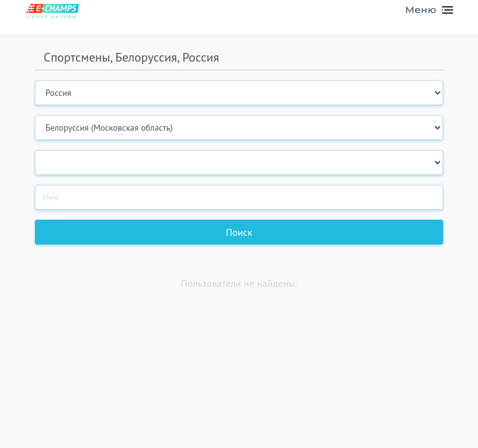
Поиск (239, 232)
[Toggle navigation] (424, 10)
